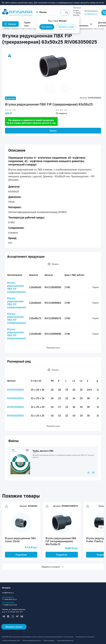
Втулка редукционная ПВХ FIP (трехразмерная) (16, 287)
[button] (41, 12)
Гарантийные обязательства (65, 641)
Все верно (47, 27)
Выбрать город (66, 27)
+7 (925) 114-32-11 (77, 15)
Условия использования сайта (11, 641)
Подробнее (21, 555)
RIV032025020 (15, 407)
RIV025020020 (15, 390)
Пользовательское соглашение (85, 637)
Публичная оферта (49, 641)
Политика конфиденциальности (32, 641)
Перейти (97, 287)
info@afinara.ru (91, 14)
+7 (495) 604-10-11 (10, 599)
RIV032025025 (15, 416)
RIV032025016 (15, 398)
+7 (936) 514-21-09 (10, 605)
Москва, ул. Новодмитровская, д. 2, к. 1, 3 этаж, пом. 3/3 (14, 611)
